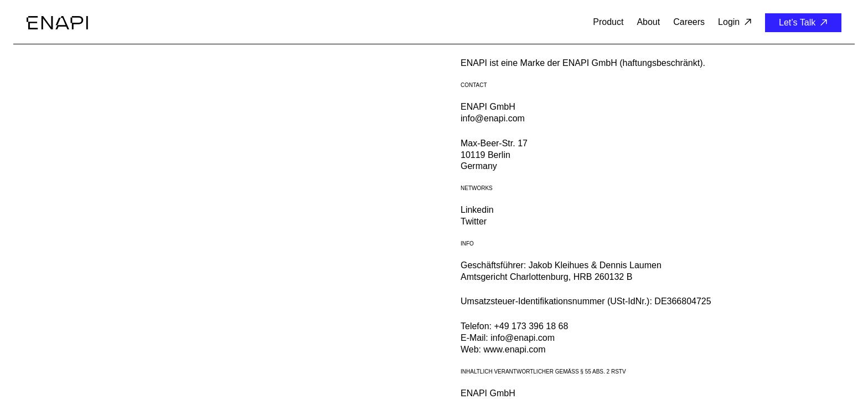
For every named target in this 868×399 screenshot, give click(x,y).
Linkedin (477, 210)
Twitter (474, 221)
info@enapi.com (493, 118)
